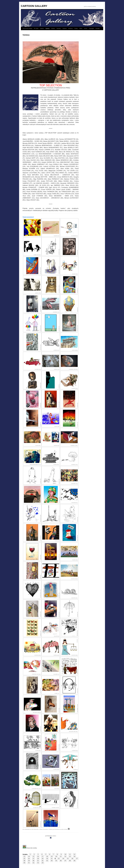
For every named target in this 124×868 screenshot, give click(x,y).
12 (74, 854)
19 (52, 856)
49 (74, 861)
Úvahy (76, 28)
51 (29, 863)
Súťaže (53, 28)
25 (24, 859)
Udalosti (64, 28)
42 (43, 861)
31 (52, 859)
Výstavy (47, 28)
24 (74, 856)
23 (70, 856)
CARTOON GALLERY (34, 6)
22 (65, 856)
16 (38, 856)
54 (43, 863)
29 (43, 859)
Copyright (91, 28)
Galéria (42, 28)
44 (52, 861)
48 (70, 861)
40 (33, 861)
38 (24, 861)
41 (38, 861)
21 (61, 856)
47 (65, 861)
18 (47, 856)
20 (56, 856)
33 (59, 859)
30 (47, 859)
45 (56, 861)
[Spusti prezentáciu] (28, 217)
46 (61, 861)
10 (65, 854)
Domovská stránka (28, 28)
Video (81, 28)
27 (33, 859)
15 (33, 856)
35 (68, 859)
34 (63, 859)
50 (24, 863)
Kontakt (98, 28)
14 (29, 856)
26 (29, 859)
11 (70, 854)
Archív (86, 28)
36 (72, 859)
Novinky (59, 28)
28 (38, 859)
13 (24, 856)
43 (47, 861)
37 (77, 859)
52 (33, 863)
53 (38, 863)
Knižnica (70, 28)
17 (43, 856)
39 (29, 861)
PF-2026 (36, 28)
